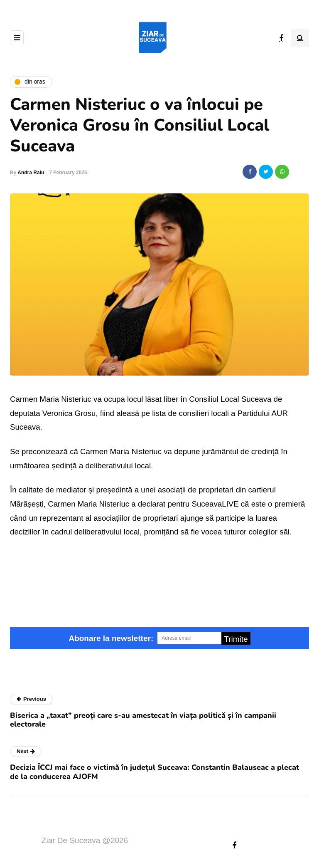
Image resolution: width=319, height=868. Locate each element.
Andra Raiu (31, 173)
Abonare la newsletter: (111, 638)
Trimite (236, 639)
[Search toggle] (300, 38)
